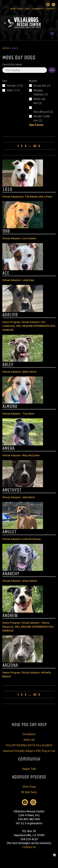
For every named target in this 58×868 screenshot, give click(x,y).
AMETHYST (12, 490)
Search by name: (12, 64)
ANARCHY (11, 574)
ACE (6, 273)
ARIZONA (10, 665)
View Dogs (29, 786)
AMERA (8, 448)
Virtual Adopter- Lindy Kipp (18, 280)
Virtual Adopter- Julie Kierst (19, 497)
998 (6, 231)
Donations (29, 734)
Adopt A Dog (17, 9)
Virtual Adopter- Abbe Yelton (19, 372)
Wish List (29, 740)
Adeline (10, 315)
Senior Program (11, 322)
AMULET (9, 532)
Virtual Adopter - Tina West (18, 414)
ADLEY (8, 364)
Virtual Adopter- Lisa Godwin (19, 238)
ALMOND (10, 406)
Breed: (33, 81)
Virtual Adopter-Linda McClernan (21, 539)
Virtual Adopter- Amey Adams (20, 581)
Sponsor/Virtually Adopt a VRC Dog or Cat (29, 751)
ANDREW (10, 615)
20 (35, 146)
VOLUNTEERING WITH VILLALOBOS (29, 745)
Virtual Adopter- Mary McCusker (21, 455)
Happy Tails (29, 769)
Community (38, 9)
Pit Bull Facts (29, 792)
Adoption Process (29, 777)
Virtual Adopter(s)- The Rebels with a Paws (27, 197)
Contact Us (29, 847)
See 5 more (36, 125)
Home (6, 48)
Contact (50, 9)
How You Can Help (29, 724)
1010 (7, 189)
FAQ (28, 9)
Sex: (5, 81)
